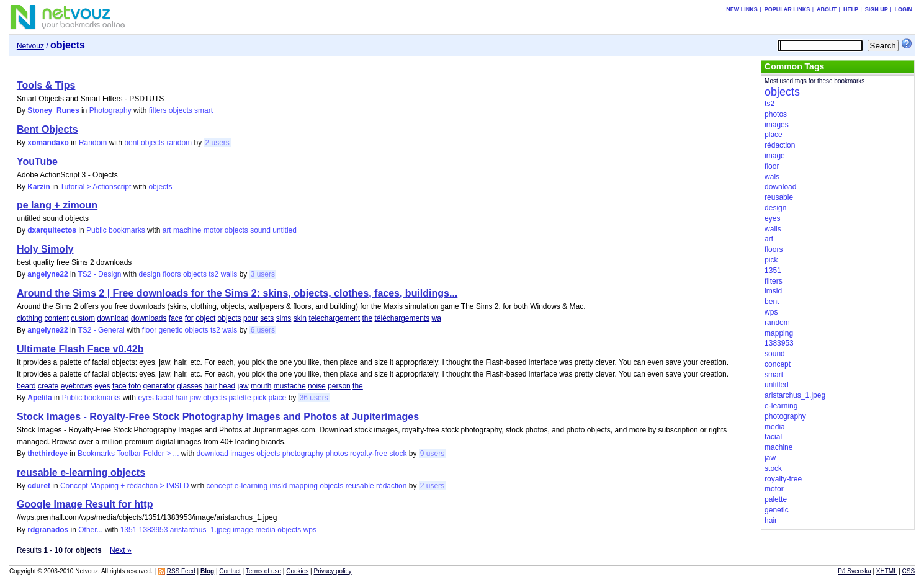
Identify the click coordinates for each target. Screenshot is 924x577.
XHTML (887, 571)
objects (181, 110)
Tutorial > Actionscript (96, 187)
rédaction (391, 486)
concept (219, 486)
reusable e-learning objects (81, 472)
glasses (190, 386)
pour (251, 318)
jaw (243, 386)
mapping (303, 486)
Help (851, 9)
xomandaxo (48, 143)
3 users (263, 274)
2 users (217, 143)
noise (317, 386)
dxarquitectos (52, 230)
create (48, 386)
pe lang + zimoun (57, 205)
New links (742, 9)
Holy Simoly (45, 249)
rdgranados (48, 530)
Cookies (297, 571)
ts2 (213, 274)
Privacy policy (332, 571)
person (339, 386)
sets (267, 318)
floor (149, 330)
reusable (360, 486)
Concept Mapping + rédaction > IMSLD (124, 486)
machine (187, 230)
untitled (285, 230)
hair (210, 386)
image (243, 530)
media (265, 530)
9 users (432, 454)
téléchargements (402, 318)
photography (303, 454)
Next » (121, 550)
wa (437, 318)
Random (93, 143)
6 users (263, 330)
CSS (909, 571)
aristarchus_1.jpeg (200, 530)
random (179, 143)
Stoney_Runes (53, 110)
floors (172, 274)
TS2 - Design (99, 274)
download (113, 318)
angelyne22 (47, 274)
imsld (279, 486)
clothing (29, 318)
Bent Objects (47, 129)
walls (229, 274)
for (189, 318)
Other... (90, 530)
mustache (290, 386)
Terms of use (263, 571)
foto (135, 386)
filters (158, 110)
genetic (171, 330)
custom (83, 318)
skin (300, 318)
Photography (110, 110)
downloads (149, 318)
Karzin (39, 187)
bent (131, 143)
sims (284, 318)
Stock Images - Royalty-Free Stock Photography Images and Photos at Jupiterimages (218, 417)
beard (26, 386)
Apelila (39, 398)
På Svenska (854, 571)
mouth (261, 386)
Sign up (877, 9)
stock (398, 454)
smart (204, 110)
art (167, 230)
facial (164, 398)
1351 (129, 530)
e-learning (251, 486)
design (149, 274)
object (205, 318)
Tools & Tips (46, 85)
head (227, 386)
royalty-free (369, 454)
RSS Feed (181, 571)
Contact (230, 571)
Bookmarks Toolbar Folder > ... (128, 454)
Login (904, 9)
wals (230, 330)
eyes (102, 386)
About (827, 9)
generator (159, 386)
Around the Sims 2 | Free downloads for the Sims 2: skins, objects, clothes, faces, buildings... (237, 293)
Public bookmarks (116, 230)
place (278, 398)
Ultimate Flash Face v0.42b (80, 349)
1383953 (154, 530)
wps (310, 530)
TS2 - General (101, 330)
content (57, 318)
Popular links (787, 9)
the (367, 318)
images (242, 454)
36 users (314, 398)
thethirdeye (47, 454)
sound (260, 230)
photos (337, 454)
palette (240, 398)
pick (260, 398)
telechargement (334, 318)
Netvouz (30, 46)
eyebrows (77, 386)
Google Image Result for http (85, 504)
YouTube (37, 162)
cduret (39, 486)
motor (213, 230)
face (176, 318)
